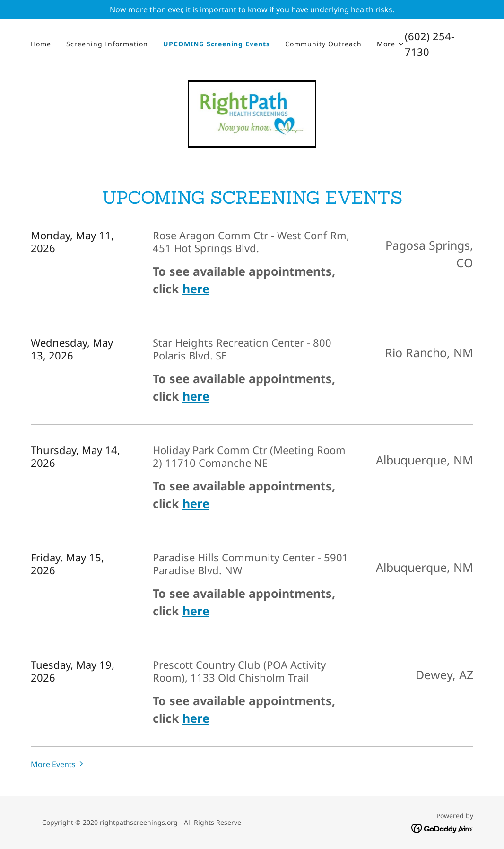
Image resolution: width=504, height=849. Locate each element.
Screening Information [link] (107, 44)
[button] (391, 44)
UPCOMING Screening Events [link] (217, 44)
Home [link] (41, 44)
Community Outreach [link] (323, 44)
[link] (252, 113)
